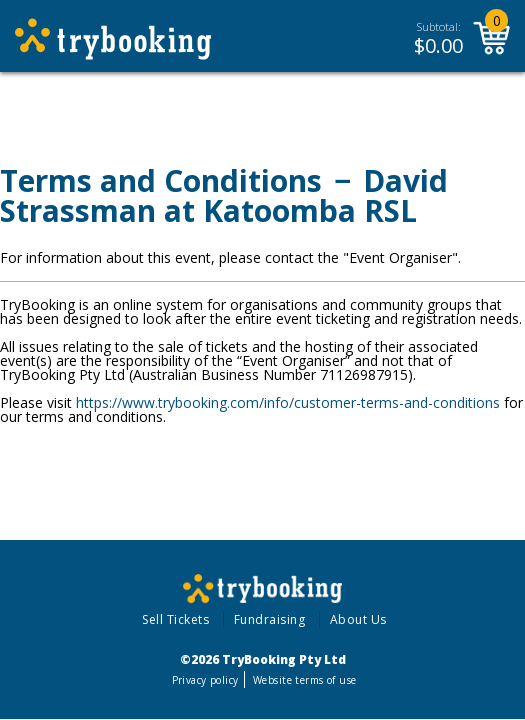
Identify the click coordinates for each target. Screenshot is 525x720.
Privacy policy (205, 680)
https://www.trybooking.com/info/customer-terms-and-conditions (288, 402)
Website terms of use (304, 680)
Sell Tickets (175, 619)
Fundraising (270, 619)
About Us (358, 619)
